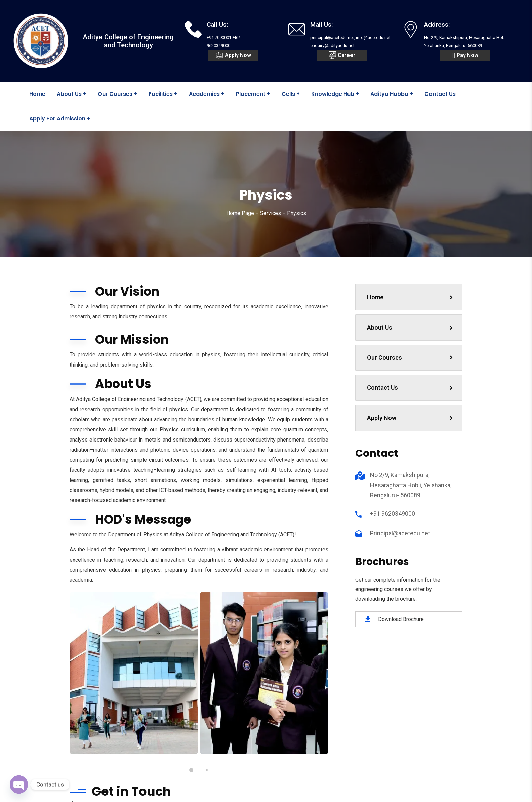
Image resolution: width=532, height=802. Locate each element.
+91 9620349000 (393, 514)
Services (271, 213)
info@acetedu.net (233, 717)
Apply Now (410, 418)
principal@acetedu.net (239, 705)
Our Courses (410, 358)
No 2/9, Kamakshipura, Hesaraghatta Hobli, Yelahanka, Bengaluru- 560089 (411, 485)
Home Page (240, 213)
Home (410, 297)
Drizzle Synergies (314, 791)
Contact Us (410, 388)
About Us (410, 327)
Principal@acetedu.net (400, 533)
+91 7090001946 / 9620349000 (248, 694)
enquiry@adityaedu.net (239, 728)
